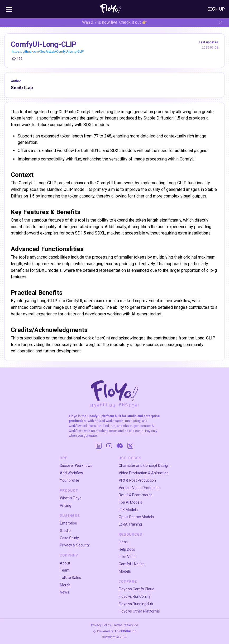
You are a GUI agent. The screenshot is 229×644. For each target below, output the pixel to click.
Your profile (70, 480)
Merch (65, 585)
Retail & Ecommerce (136, 495)
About (65, 563)
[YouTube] (109, 446)
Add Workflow (71, 473)
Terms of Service (126, 625)
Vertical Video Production (140, 488)
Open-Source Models (136, 517)
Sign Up (216, 9)
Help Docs (127, 549)
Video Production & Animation (144, 473)
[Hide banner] (221, 22)
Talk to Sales (70, 578)
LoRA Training (130, 524)
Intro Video (128, 557)
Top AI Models (130, 502)
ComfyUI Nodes (132, 564)
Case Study (69, 538)
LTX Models (128, 510)
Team (65, 570)
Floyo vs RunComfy (135, 596)
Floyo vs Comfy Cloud (137, 589)
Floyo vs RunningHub (136, 604)
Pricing (66, 505)
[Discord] (120, 446)
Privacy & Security (75, 545)
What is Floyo (71, 498)
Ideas (123, 542)
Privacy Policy (101, 625)
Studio (65, 531)
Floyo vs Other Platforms (139, 611)
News (65, 592)
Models (125, 571)
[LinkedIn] (99, 446)
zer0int (104, 338)
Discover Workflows (76, 466)
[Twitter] (130, 446)
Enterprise (68, 523)
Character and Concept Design (144, 466)
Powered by (117, 631)
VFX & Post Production (137, 480)
